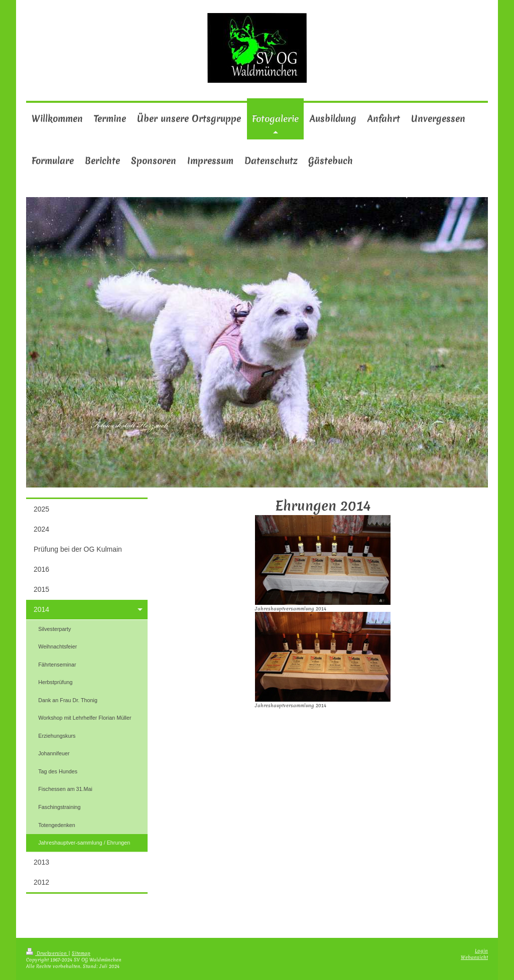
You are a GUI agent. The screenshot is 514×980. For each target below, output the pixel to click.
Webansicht (474, 957)
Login (481, 951)
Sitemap (81, 953)
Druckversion (47, 953)
